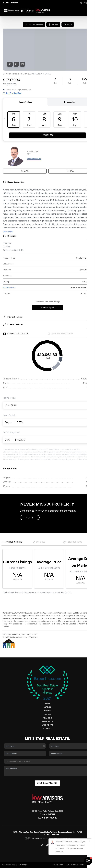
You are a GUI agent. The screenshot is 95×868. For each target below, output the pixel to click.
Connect (48, 729)
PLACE (80, 832)
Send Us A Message (47, 783)
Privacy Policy (58, 865)
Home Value (48, 722)
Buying (47, 711)
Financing (47, 718)
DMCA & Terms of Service (75, 865)
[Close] (89, 841)
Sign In (85, 3)
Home (48, 704)
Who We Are (47, 725)
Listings (48, 707)
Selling (47, 714)
